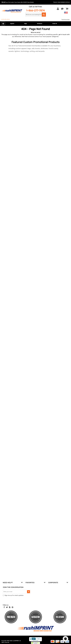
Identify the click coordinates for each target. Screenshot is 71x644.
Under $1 (55, 24)
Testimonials (66, 20)
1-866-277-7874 (35, 11)
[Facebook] (4, 607)
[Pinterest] (12, 607)
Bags (26, 24)
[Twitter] (7, 607)
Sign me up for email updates (14, 595)
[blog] (10, 607)
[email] (15, 592)
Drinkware (40, 24)
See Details (31, 2)
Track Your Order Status (61, 2)
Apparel (12, 24)
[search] (33, 15)
